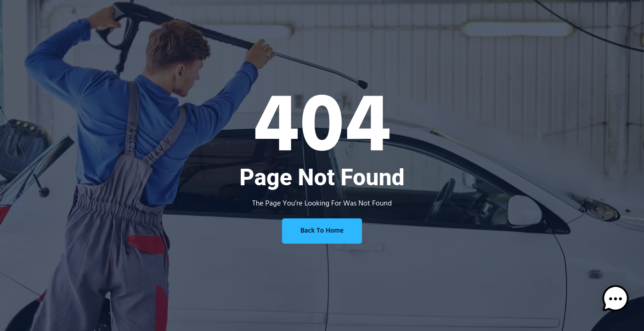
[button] (616, 301)
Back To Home (322, 231)
